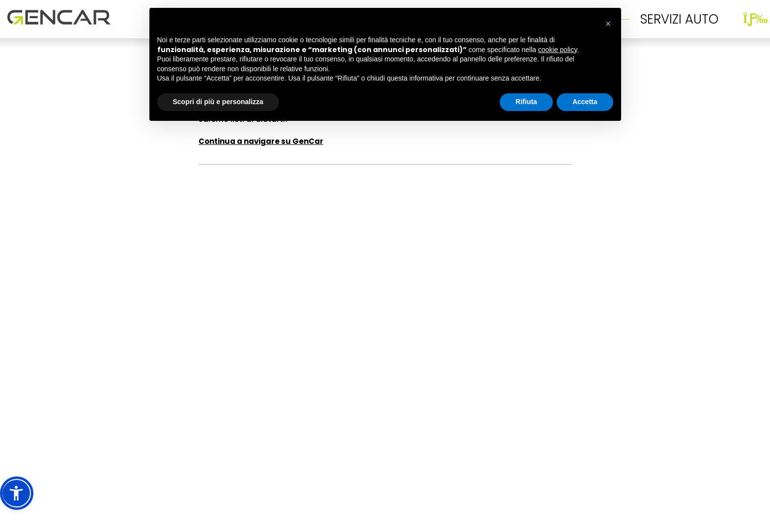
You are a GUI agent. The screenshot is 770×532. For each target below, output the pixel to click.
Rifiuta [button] (526, 100)
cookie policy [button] (557, 48)
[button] (17, 493)
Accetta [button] (585, 100)
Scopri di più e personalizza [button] (218, 100)
